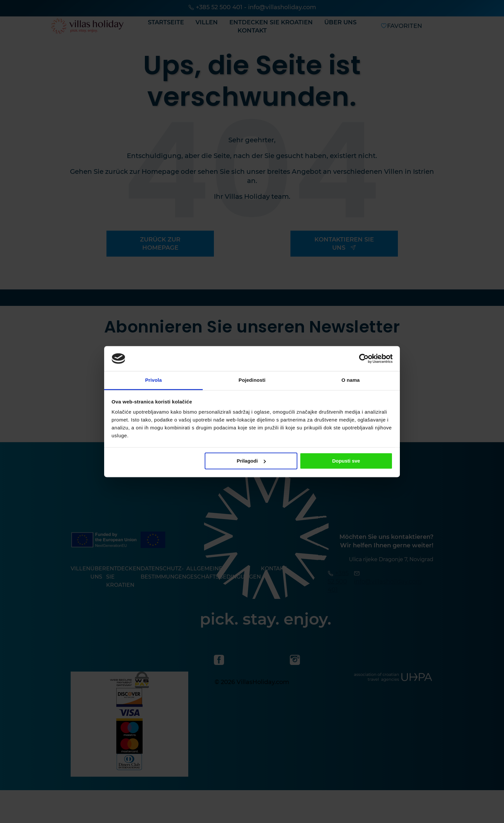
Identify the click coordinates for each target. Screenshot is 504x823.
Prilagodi (251, 461)
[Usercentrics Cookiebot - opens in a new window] (364, 358)
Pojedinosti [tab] (252, 380)
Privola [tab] (154, 380)
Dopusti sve (346, 461)
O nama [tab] (351, 380)
